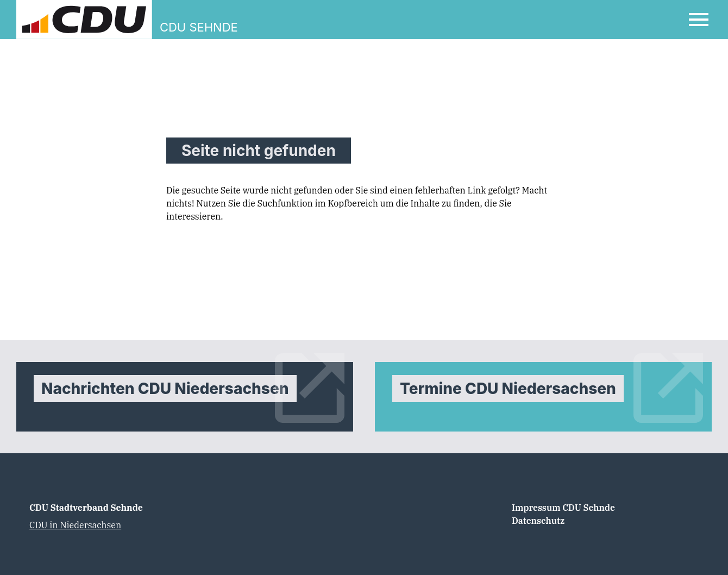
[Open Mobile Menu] (699, 20)
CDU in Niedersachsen (75, 525)
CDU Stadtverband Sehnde (86, 508)
